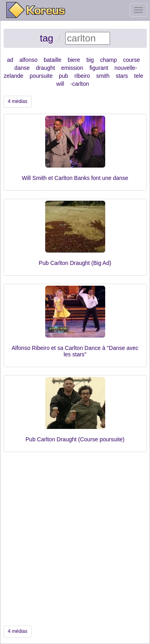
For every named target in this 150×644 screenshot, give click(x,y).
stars (122, 76)
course (132, 60)
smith (103, 76)
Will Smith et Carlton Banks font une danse (75, 178)
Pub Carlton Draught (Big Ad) (75, 263)
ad (10, 60)
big (90, 60)
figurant (99, 68)
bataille (52, 60)
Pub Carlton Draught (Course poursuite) (75, 439)
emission (72, 68)
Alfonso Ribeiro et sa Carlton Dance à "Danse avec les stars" (75, 351)
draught (45, 68)
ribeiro (82, 76)
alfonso (29, 60)
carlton (80, 84)
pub (63, 76)
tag (47, 38)
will (60, 84)
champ (108, 60)
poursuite (41, 76)
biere (74, 60)
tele (139, 76)
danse (22, 68)
